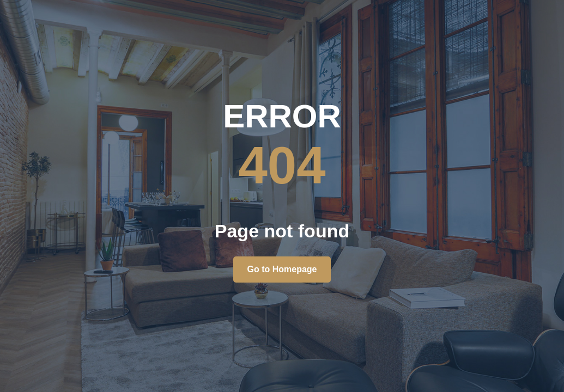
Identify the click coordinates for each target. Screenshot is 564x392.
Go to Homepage (282, 269)
